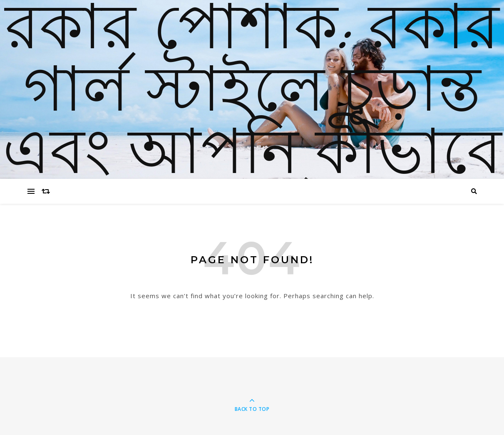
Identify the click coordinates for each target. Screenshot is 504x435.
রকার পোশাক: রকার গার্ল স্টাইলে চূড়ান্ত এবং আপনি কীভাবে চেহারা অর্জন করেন (252, 125)
